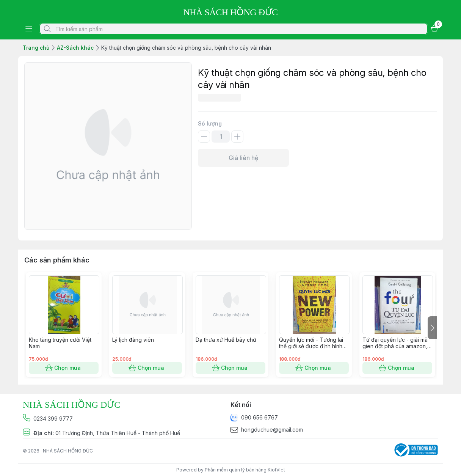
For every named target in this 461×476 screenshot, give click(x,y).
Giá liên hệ (243, 158)
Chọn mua (64, 368)
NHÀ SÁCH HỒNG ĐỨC (68, 451)
